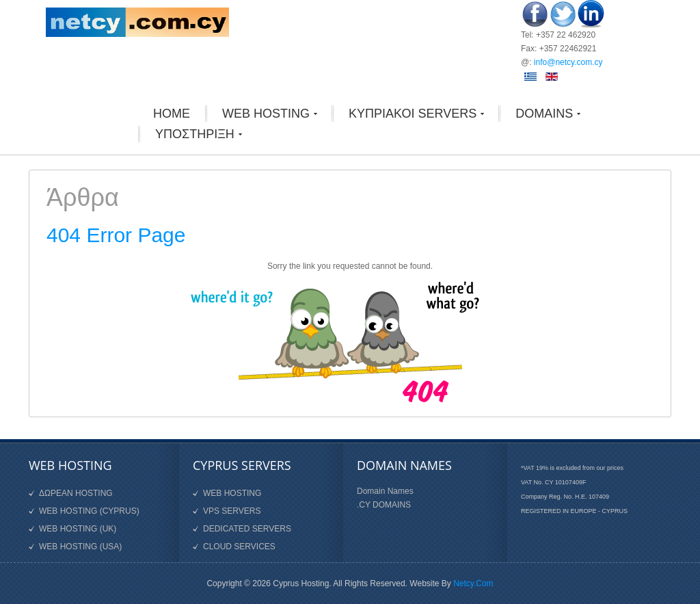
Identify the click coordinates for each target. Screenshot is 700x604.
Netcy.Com (473, 583)
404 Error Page (116, 235)
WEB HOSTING (232, 493)
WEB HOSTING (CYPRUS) (89, 511)
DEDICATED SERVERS (247, 529)
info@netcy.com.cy (568, 62)
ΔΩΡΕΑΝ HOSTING (76, 493)
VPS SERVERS (232, 511)
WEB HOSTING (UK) (78, 529)
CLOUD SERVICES (239, 547)
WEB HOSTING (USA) (80, 547)
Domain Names (385, 491)
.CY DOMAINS (384, 505)
